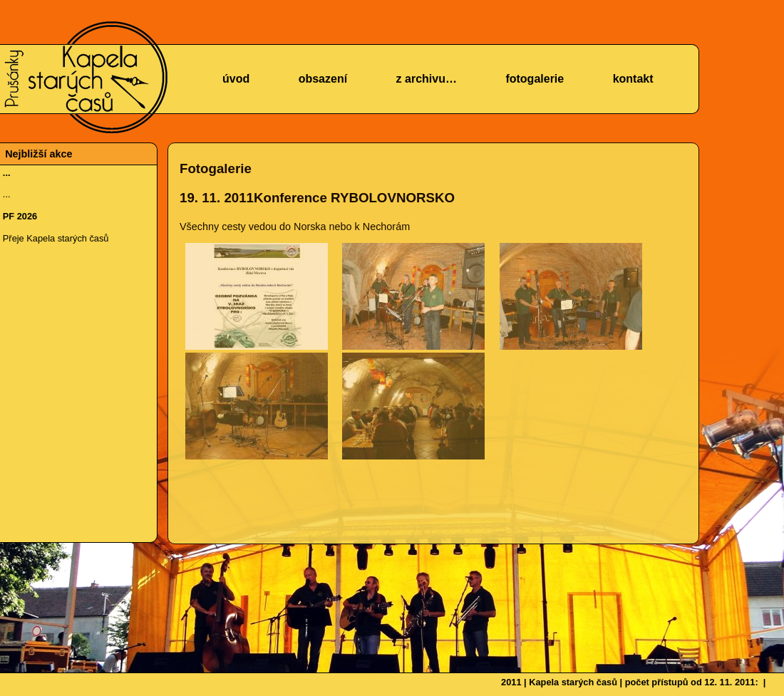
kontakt (633, 79)
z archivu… (427, 79)
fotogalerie (535, 79)
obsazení (323, 79)
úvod (236, 79)
